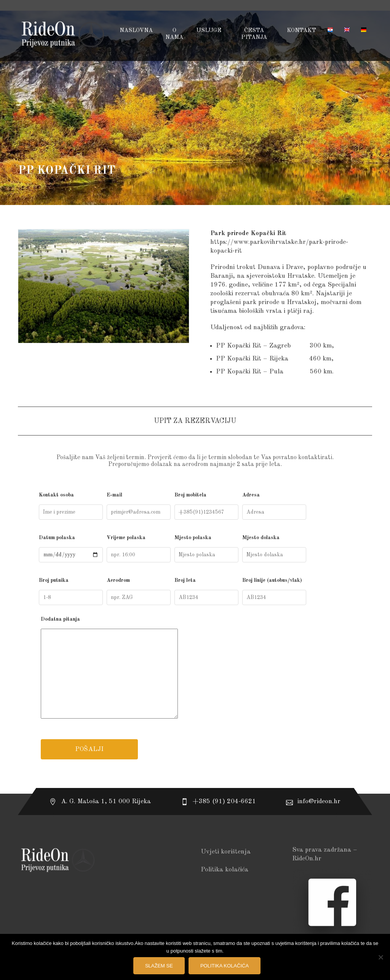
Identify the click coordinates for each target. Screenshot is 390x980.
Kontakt (301, 31)
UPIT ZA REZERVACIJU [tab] (195, 421)
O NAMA (174, 34)
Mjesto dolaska (274, 549)
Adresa (274, 506)
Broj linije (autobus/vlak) (274, 591)
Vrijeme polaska (139, 549)
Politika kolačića (225, 870)
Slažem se (159, 966)
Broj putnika (71, 591)
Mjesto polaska (206, 549)
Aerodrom (139, 591)
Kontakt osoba (71, 506)
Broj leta (206, 591)
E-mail (139, 506)
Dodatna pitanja (195, 669)
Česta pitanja (254, 34)
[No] (380, 957)
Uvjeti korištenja (226, 852)
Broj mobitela (206, 506)
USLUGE (209, 31)
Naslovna (136, 31)
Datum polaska (71, 549)
